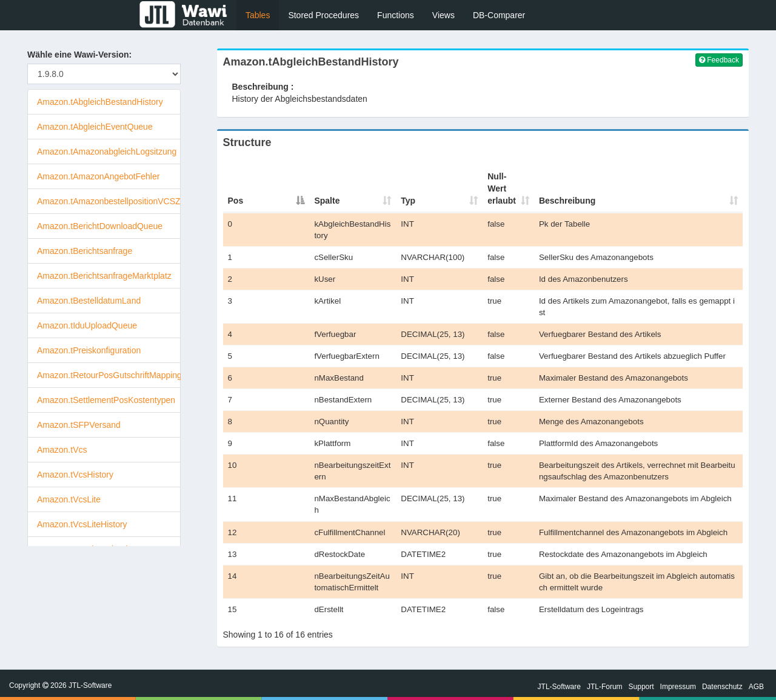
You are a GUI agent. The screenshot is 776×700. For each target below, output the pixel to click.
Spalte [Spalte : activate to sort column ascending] (327, 201)
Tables (258, 15)
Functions (396, 15)
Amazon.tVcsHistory (75, 475)
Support (641, 687)
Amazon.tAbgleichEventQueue (95, 127)
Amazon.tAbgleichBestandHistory (100, 102)
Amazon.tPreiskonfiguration (89, 350)
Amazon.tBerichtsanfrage (85, 251)
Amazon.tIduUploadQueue (87, 325)
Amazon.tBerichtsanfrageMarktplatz (104, 276)
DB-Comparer (499, 15)
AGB (756, 687)
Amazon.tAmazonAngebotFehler (98, 176)
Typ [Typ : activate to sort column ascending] (408, 201)
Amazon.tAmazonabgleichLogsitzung (107, 152)
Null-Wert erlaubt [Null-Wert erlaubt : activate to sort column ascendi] (502, 188)
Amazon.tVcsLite (69, 499)
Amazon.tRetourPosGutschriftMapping (109, 375)
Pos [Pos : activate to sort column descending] (236, 201)
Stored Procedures (323, 15)
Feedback (719, 60)
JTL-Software (559, 687)
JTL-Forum (605, 687)
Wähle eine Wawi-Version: (79, 55)
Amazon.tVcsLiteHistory (82, 524)
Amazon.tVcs (62, 450)
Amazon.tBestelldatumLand (89, 301)
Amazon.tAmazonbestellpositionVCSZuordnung (127, 201)
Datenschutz (722, 687)
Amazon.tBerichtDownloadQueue (100, 226)
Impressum (678, 687)
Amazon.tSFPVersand (79, 425)
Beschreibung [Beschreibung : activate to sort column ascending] (567, 201)
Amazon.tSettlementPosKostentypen (106, 400)
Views (443, 15)
